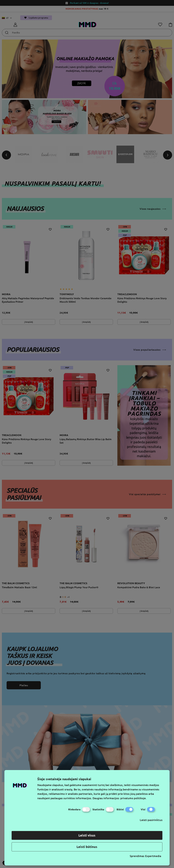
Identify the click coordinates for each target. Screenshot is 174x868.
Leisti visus (87, 835)
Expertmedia (153, 856)
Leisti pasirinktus (151, 820)
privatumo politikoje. (133, 798)
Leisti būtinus (87, 847)
